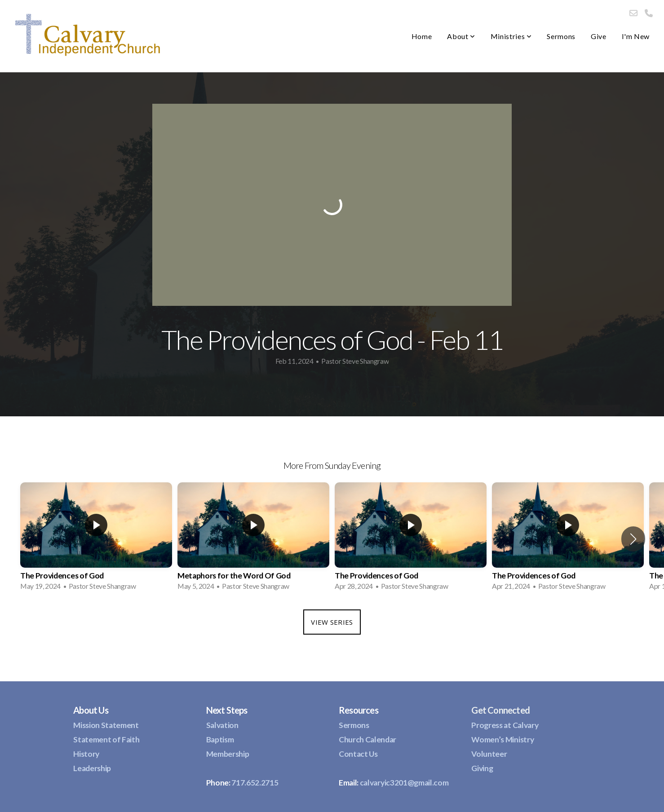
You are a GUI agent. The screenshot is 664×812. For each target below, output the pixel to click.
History (86, 754)
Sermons (561, 36)
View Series (332, 622)
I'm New (636, 36)
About (461, 36)
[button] (633, 539)
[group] (96, 539)
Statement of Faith (106, 739)
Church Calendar (367, 739)
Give (599, 36)
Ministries (511, 36)
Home (422, 36)
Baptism (220, 739)
